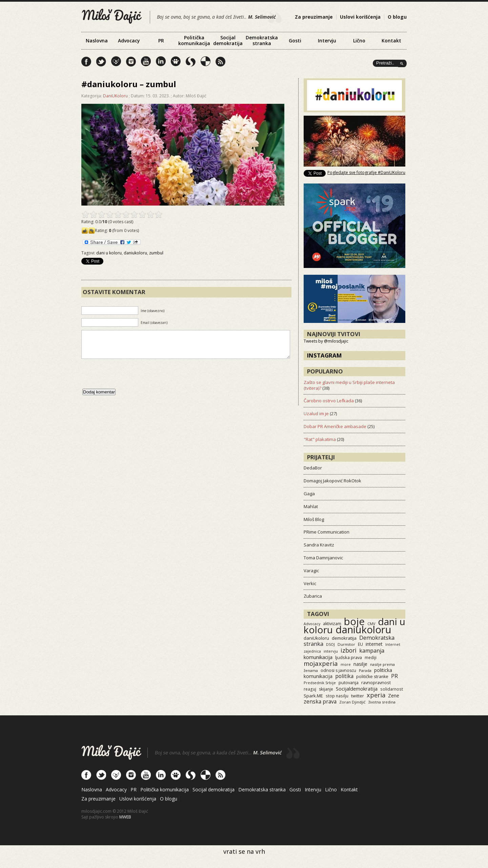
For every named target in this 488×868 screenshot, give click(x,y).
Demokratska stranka (262, 40)
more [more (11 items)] (346, 664)
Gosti (295, 41)
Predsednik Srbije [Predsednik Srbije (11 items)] (320, 683)
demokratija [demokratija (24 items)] (344, 638)
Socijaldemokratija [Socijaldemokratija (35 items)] (357, 689)
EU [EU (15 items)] (360, 644)
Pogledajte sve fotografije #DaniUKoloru (366, 172)
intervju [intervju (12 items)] (331, 651)
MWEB (125, 817)
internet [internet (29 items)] (374, 644)
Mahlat (311, 506)
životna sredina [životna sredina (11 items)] (382, 702)
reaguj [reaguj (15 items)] (310, 689)
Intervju (327, 41)
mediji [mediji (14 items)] (371, 657)
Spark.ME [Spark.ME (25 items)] (313, 696)
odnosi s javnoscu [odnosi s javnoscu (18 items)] (338, 670)
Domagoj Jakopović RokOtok (332, 481)
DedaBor (313, 468)
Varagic (311, 571)
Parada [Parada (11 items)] (365, 670)
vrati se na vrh (244, 851)
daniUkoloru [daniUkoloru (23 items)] (316, 638)
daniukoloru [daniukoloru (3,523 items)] (363, 630)
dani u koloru (109, 253)
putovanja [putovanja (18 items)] (349, 683)
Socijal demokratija (228, 40)
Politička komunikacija (194, 40)
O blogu (397, 17)
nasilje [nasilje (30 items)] (360, 664)
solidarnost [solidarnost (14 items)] (392, 689)
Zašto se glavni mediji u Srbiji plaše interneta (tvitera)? (349, 385)
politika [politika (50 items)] (344, 676)
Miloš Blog (314, 519)
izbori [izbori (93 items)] (349, 650)
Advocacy (129, 41)
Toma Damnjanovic (323, 558)
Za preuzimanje (314, 17)
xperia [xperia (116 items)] (376, 695)
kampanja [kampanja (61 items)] (372, 651)
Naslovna (97, 41)
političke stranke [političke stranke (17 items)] (372, 677)
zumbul (156, 253)
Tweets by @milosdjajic (326, 341)
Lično (359, 41)
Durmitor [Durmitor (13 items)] (346, 644)
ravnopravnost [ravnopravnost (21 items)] (376, 682)
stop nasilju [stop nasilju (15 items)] (337, 696)
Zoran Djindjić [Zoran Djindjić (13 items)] (352, 702)
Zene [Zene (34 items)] (394, 696)
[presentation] (133, 381)
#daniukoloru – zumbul (129, 84)
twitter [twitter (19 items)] (358, 696)
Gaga (309, 494)
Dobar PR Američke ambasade (335, 426)
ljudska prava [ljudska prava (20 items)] (349, 657)
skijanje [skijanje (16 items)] (326, 689)
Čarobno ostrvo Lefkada (329, 401)
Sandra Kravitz (319, 545)
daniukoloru (135, 253)
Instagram (324, 355)
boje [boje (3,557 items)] (354, 621)
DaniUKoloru (115, 96)
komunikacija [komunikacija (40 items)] (318, 657)
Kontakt (391, 41)
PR (161, 41)
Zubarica (313, 596)
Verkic (310, 583)
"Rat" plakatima (320, 439)
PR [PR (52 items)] (394, 676)
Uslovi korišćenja (360, 17)
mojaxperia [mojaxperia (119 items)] (321, 663)
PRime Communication (327, 532)
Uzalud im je (316, 413)
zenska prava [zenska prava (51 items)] (320, 701)
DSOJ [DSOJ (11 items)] (330, 644)
